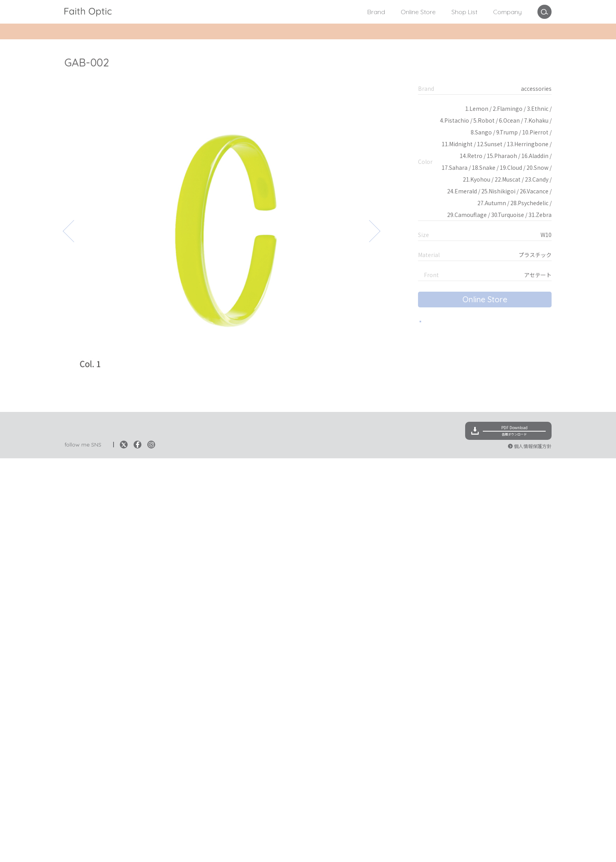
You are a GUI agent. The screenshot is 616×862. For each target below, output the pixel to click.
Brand (376, 12)
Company (507, 12)
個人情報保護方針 (533, 850)
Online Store (418, 12)
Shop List (464, 12)
